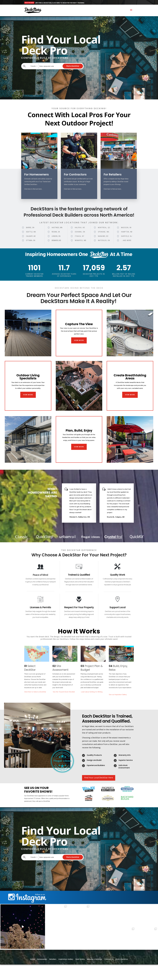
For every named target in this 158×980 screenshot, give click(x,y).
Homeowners (42, 969)
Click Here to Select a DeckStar (35, 692)
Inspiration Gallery (66, 969)
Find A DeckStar (122, 969)
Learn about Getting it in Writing (92, 692)
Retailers (53, 969)
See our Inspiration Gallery (118, 695)
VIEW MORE (79, 340)
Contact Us (109, 969)
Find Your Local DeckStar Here (99, 778)
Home (32, 969)
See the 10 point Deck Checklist (64, 692)
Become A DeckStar (95, 969)
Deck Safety (80, 969)
